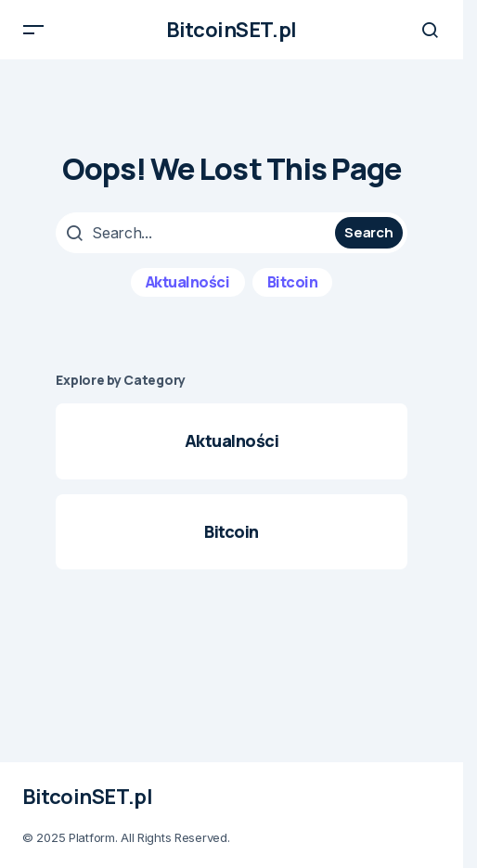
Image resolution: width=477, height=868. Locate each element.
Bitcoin (293, 282)
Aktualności (188, 282)
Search (368, 232)
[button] (33, 30)
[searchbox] (198, 233)
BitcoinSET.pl (231, 30)
